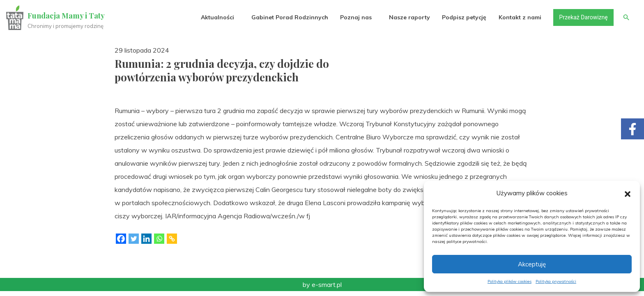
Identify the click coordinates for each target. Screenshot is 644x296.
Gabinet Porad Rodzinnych (289, 17)
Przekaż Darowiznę (583, 17)
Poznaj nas (355, 17)
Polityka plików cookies (509, 281)
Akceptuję (532, 264)
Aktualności (217, 17)
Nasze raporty (409, 17)
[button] (628, 193)
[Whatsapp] (159, 239)
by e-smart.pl (322, 284)
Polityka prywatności (556, 281)
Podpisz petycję (464, 17)
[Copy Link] (172, 239)
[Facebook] (121, 239)
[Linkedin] (146, 239)
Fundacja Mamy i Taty (67, 16)
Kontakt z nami (520, 17)
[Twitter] (134, 239)
